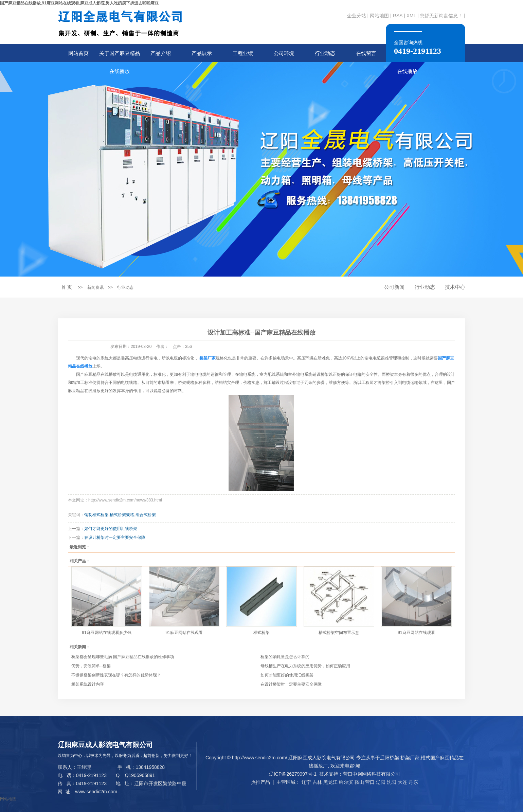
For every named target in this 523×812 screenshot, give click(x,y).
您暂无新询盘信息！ (441, 16)
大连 (402, 782)
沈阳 (392, 782)
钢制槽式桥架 (96, 515)
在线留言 (366, 53)
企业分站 (357, 16)
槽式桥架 (261, 633)
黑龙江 (330, 782)
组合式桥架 (146, 515)
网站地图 (379, 16)
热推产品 (260, 782)
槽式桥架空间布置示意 (339, 633)
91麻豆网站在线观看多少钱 (106, 633)
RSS (398, 16)
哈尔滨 (346, 782)
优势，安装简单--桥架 (91, 666)
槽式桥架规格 (122, 515)
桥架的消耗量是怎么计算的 (285, 657)
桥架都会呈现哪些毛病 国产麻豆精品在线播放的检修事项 (123, 657)
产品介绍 (161, 53)
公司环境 (284, 53)
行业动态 (325, 53)
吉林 (317, 782)
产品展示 (202, 53)
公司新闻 (394, 287)
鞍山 (359, 782)
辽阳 (381, 782)
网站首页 (78, 53)
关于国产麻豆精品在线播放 (120, 56)
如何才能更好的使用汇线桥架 (111, 529)
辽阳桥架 (390, 758)
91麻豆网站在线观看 (184, 633)
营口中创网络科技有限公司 (372, 774)
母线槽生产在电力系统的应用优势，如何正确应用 (305, 666)
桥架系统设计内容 (88, 684)
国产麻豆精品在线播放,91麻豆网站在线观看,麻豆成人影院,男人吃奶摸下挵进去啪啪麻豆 (79, 3)
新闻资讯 (95, 287)
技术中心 (455, 287)
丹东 (413, 782)
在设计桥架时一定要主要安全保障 (115, 537)
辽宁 (306, 782)
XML (411, 16)
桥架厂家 (410, 758)
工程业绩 (243, 53)
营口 (370, 782)
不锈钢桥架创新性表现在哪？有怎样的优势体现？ (116, 675)
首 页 (67, 287)
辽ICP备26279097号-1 (293, 774)
